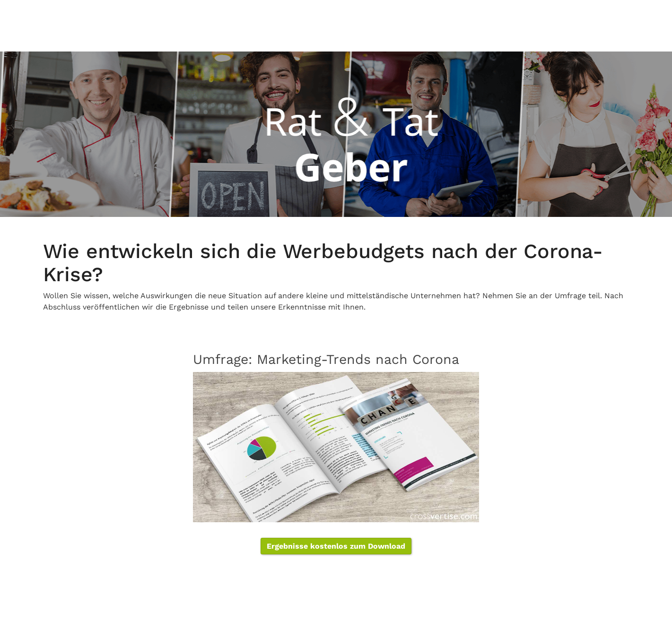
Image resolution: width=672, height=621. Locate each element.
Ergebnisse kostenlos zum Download (336, 546)
